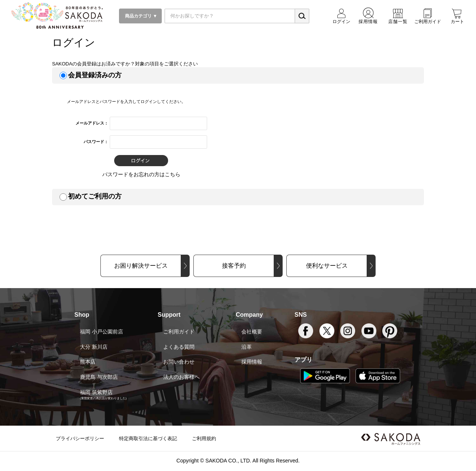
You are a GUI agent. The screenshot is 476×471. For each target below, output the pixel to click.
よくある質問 (179, 347)
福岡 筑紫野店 (96, 392)
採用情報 (252, 362)
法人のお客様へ (181, 377)
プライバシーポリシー (80, 438)
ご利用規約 (204, 438)
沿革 (247, 347)
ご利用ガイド (179, 332)
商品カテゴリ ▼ (140, 16)
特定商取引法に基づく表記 (148, 438)
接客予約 (234, 266)
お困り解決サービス (141, 266)
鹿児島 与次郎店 (99, 377)
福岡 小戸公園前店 (102, 332)
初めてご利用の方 (95, 196)
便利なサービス (327, 266)
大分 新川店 (94, 347)
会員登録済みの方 (95, 75)
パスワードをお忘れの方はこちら (141, 174)
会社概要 (252, 332)
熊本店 (88, 362)
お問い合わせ (179, 362)
